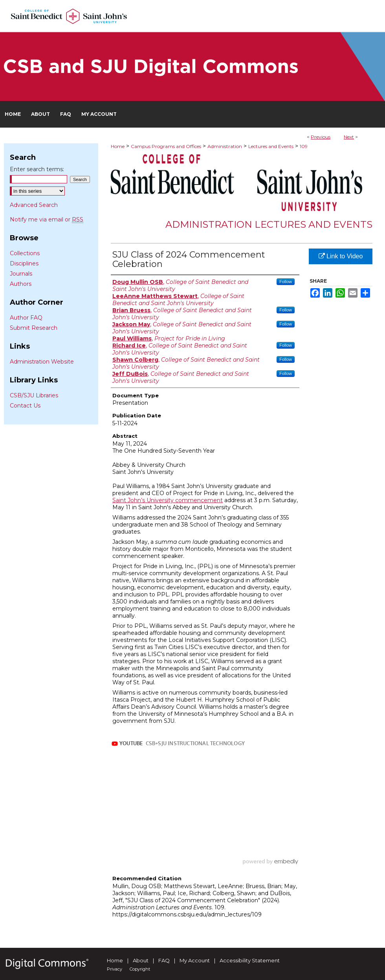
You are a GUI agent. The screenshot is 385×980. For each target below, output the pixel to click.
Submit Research (34, 328)
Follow (286, 282)
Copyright (140, 969)
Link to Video (341, 256)
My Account (195, 960)
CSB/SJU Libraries (34, 395)
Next (349, 137)
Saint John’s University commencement (168, 500)
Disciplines (24, 263)
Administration (225, 146)
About (141, 960)
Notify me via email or (47, 219)
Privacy (115, 969)
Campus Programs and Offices (166, 146)
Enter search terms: (37, 169)
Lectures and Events (271, 146)
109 (304, 146)
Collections (25, 253)
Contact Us (25, 406)
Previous (321, 137)
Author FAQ (26, 318)
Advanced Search (34, 205)
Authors (21, 284)
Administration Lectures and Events (269, 224)
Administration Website (42, 362)
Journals (21, 274)
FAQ (164, 960)
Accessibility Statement (250, 960)
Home (118, 146)
